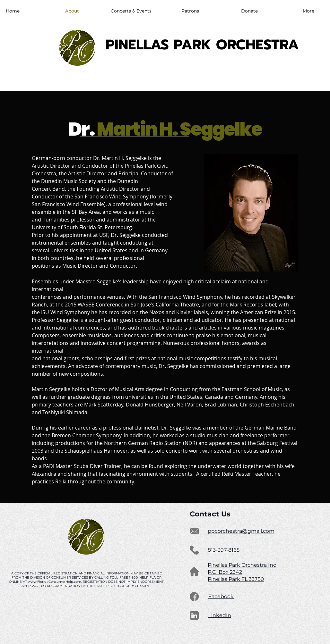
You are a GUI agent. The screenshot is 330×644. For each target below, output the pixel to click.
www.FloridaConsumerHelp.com (55, 582)
